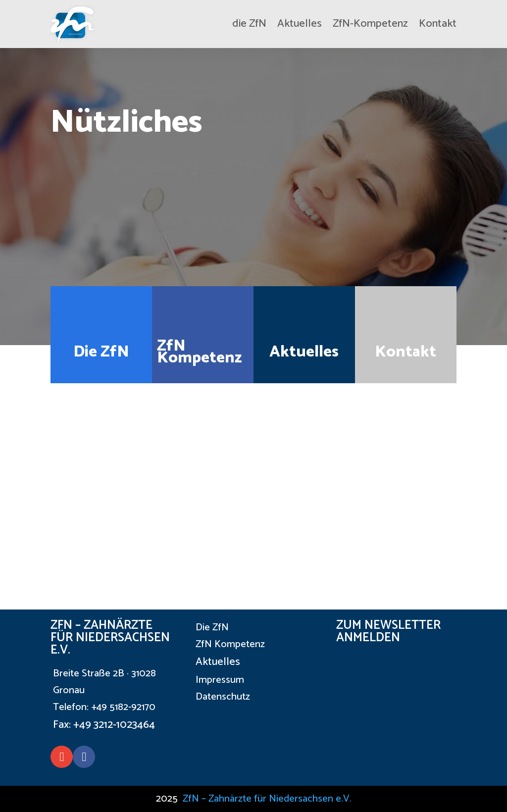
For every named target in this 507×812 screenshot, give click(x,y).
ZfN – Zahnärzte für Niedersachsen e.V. (267, 799)
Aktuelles (300, 24)
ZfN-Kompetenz (370, 24)
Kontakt (438, 24)
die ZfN (249, 24)
